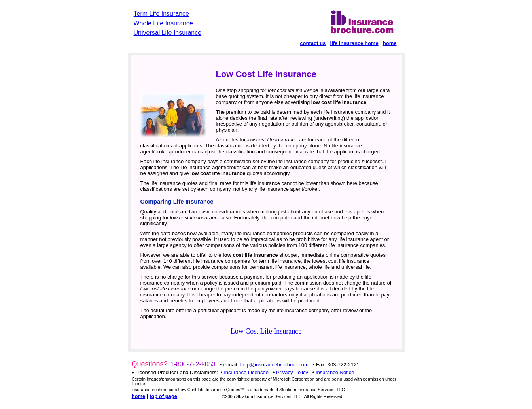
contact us (313, 43)
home (390, 43)
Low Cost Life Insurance (266, 331)
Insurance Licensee (246, 372)
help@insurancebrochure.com (274, 365)
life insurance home (354, 43)
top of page (163, 396)
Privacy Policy (292, 372)
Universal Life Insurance (168, 33)
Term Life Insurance (162, 14)
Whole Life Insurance (163, 23)
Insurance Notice (335, 372)
